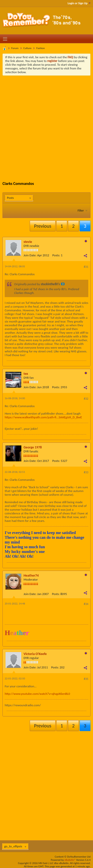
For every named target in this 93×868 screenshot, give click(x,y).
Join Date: (30, 255)
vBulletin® (70, 860)
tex (26, 374)
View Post (63, 284)
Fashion (40, 48)
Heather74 (31, 575)
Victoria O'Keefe (35, 654)
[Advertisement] (46, 125)
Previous (43, 226)
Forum (15, 48)
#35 (86, 679)
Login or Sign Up (79, 3)
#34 (86, 604)
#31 (86, 267)
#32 (86, 399)
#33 (86, 472)
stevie (28, 242)
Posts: (56, 255)
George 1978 (33, 447)
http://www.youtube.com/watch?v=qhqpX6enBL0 (37, 694)
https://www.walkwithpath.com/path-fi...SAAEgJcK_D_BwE (43, 417)
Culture (27, 48)
